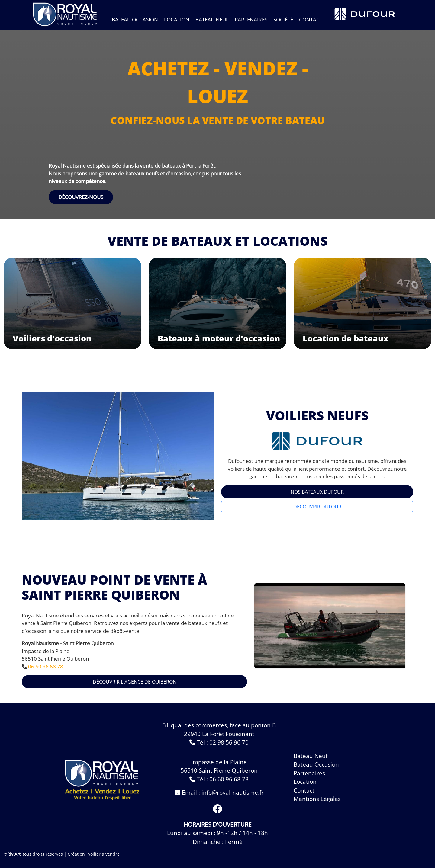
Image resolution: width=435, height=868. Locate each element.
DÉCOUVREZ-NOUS (81, 197)
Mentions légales (317, 799)
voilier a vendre (104, 854)
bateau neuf (311, 756)
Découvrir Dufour (317, 507)
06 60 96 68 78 (46, 666)
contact (311, 19)
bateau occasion (316, 764)
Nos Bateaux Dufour (317, 492)
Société (283, 19)
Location (177, 19)
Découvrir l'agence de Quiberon (135, 682)
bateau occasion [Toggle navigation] (135, 19)
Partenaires (251, 19)
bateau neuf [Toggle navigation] (212, 19)
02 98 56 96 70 (229, 742)
